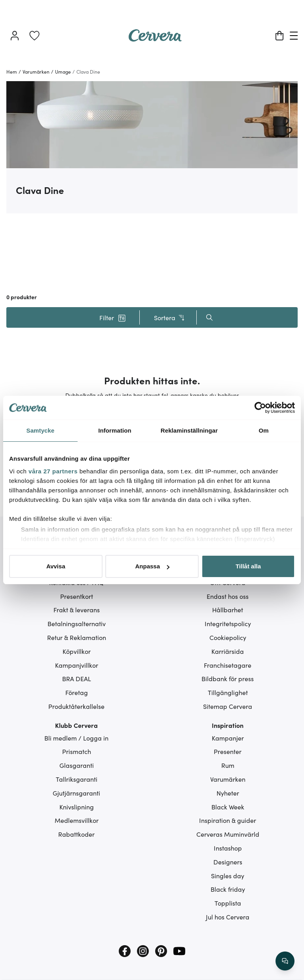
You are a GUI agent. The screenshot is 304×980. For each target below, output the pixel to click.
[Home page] (155, 39)
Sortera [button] (170, 318)
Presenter (228, 751)
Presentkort (77, 596)
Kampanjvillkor (77, 665)
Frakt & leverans (77, 610)
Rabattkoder (76, 834)
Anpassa (152, 566)
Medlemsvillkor (77, 820)
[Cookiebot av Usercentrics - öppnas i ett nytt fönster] (260, 408)
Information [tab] (115, 430)
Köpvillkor (77, 651)
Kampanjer (228, 738)
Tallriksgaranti (77, 779)
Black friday (228, 889)
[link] (34, 36)
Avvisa (56, 566)
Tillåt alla (248, 566)
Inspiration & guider (228, 820)
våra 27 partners (53, 471)
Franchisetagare (228, 665)
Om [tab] (263, 430)
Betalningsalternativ (77, 623)
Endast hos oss (228, 596)
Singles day (228, 876)
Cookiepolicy (228, 637)
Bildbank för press (228, 678)
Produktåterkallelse (76, 706)
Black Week (228, 807)
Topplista (228, 903)
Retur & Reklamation (77, 637)
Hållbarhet (228, 610)
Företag (77, 692)
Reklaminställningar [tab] (189, 430)
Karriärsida (228, 651)
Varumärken (228, 779)
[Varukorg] (279, 36)
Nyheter (228, 793)
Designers (228, 862)
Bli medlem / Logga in (76, 738)
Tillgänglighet (228, 692)
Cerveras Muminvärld (228, 834)
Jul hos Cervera (228, 917)
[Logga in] (15, 36)
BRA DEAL (77, 678)
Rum (228, 765)
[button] (112, 317)
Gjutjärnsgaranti (76, 793)
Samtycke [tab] (41, 430)
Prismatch (77, 751)
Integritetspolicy (228, 623)
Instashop (228, 848)
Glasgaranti (77, 765)
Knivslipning (77, 807)
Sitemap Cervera (228, 706)
